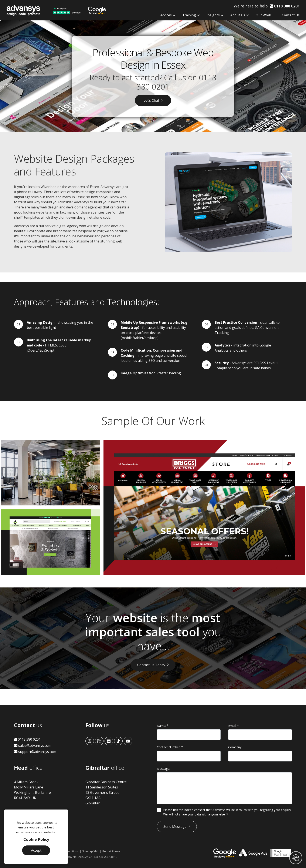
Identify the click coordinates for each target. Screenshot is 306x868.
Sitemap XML (91, 851)
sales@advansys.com (33, 745)
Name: (163, 726)
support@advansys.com (35, 752)
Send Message (175, 827)
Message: (163, 769)
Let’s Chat (151, 100)
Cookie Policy (36, 839)
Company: (235, 747)
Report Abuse (111, 851)
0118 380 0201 (27, 739)
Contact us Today (151, 665)
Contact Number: (170, 747)
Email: (234, 726)
